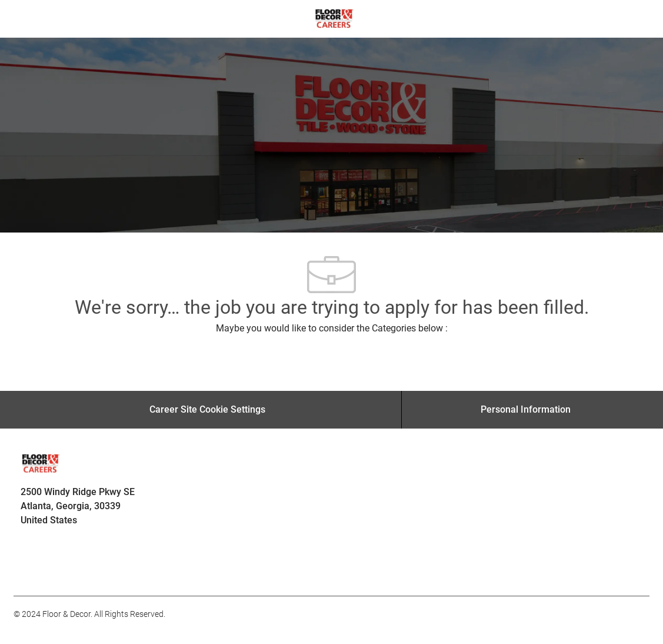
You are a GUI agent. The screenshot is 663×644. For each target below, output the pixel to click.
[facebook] (28, 570)
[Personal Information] (526, 410)
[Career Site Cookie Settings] (207, 410)
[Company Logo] (334, 18)
